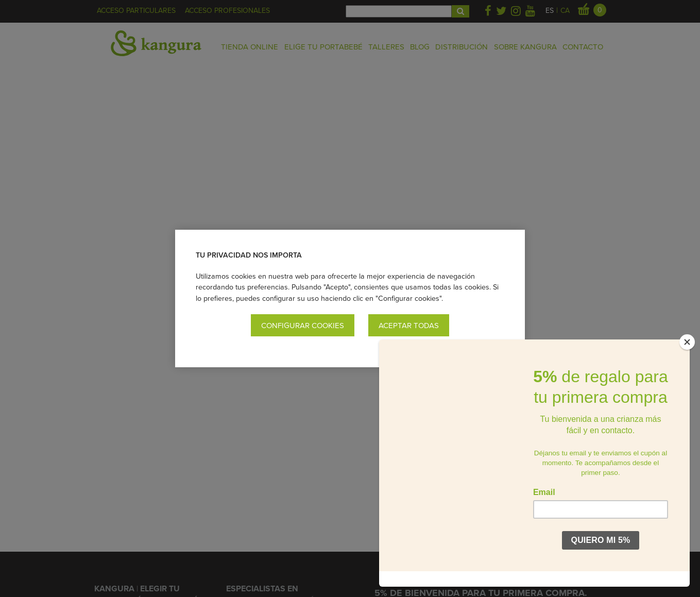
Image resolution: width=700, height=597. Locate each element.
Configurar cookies (303, 325)
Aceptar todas (409, 325)
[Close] (687, 357)
